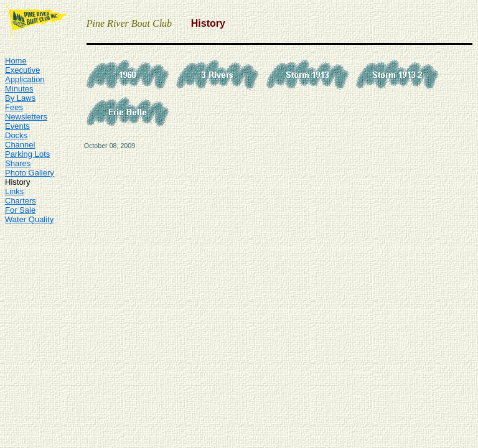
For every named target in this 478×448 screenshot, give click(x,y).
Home (16, 61)
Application (25, 79)
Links (14, 191)
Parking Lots (27, 154)
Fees (14, 107)
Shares (18, 163)
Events (17, 126)
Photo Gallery (30, 173)
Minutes (19, 89)
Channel (20, 145)
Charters (21, 201)
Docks (16, 135)
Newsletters (26, 117)
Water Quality (29, 219)
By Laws (20, 98)
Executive (22, 70)
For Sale (20, 210)
